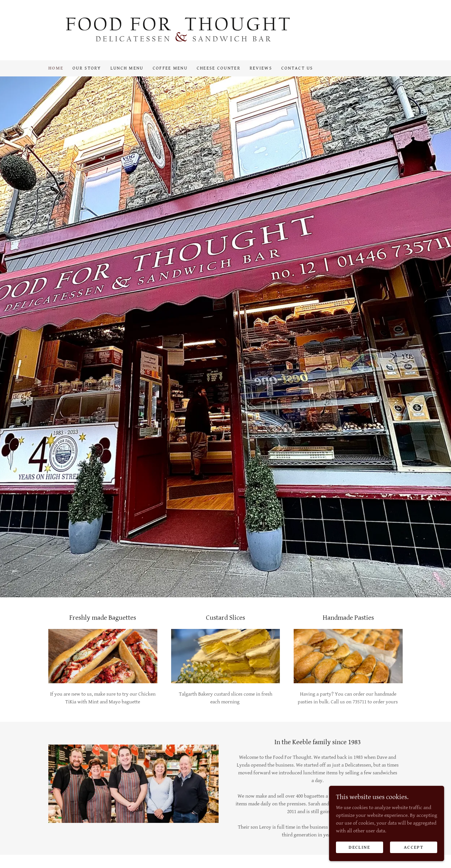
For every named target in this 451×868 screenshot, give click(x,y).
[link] (179, 30)
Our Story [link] (87, 68)
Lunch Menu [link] (127, 68)
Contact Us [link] (297, 68)
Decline (359, 847)
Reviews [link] (261, 68)
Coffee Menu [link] (170, 68)
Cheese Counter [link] (219, 68)
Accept (414, 847)
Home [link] (56, 68)
